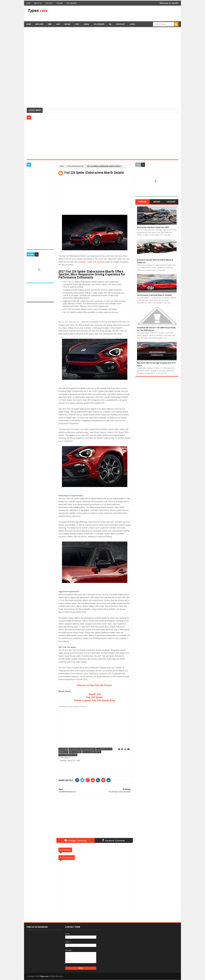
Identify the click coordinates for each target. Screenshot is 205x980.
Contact (49, 3)
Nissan (67, 24)
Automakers (72, 3)
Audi (58, 24)
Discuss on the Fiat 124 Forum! (95, 685)
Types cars (44, 976)
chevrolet (121, 24)
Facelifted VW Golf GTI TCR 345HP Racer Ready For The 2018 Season (156, 329)
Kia (110, 24)
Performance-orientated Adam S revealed (154, 295)
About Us (38, 3)
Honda (86, 24)
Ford (77, 24)
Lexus (132, 24)
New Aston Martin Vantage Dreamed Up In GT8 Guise (156, 364)
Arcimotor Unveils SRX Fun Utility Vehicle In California (155, 261)
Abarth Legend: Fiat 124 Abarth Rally (95, 700)
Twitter (90, 262)
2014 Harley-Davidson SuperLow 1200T (153, 227)
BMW (50, 24)
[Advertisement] (131, 13)
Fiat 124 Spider (95, 697)
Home (28, 3)
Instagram (82, 262)
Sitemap (60, 3)
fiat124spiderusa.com (75, 166)
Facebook (101, 262)
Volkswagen (99, 24)
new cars (39, 24)
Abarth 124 (95, 694)
